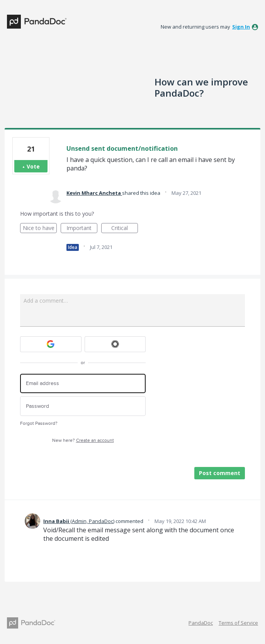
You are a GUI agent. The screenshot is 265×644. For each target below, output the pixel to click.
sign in (241, 27)
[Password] (83, 406)
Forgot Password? (39, 423)
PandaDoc (201, 623)
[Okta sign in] (115, 344)
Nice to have (40, 229)
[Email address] (83, 384)
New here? (83, 440)
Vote (33, 166)
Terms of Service (238, 623)
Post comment (220, 473)
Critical (125, 229)
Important (82, 229)
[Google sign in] (51, 344)
